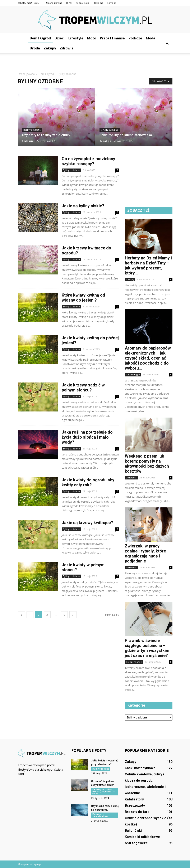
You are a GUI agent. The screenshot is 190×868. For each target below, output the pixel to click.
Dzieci (60, 38)
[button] (167, 43)
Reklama (98, 3)
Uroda (35, 48)
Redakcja (28, 141)
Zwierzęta (131, 478)
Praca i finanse (112, 38)
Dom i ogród (40, 38)
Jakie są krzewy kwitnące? (87, 523)
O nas (69, 3)
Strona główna (54, 3)
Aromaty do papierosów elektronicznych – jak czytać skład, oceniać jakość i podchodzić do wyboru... (148, 358)
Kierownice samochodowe (100, 815)
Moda (151, 38)
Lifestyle (76, 38)
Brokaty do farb (137, 812)
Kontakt (111, 3)
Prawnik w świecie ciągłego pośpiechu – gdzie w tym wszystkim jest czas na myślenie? (147, 648)
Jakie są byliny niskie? (83, 206)
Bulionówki (133, 831)
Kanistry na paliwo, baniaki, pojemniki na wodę (104, 791)
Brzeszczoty (135, 806)
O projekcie (83, 3)
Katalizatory (134, 799)
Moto (92, 38)
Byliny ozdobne (32, 130)
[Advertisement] (95, 62)
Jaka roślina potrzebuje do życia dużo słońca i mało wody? (87, 437)
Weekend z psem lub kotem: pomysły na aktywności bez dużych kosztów (147, 464)
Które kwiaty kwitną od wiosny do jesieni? (83, 298)
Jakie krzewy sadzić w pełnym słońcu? (83, 387)
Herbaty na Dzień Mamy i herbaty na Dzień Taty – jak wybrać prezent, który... (148, 265)
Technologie (133, 375)
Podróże (135, 38)
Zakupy (50, 48)
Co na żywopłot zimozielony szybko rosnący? (88, 161)
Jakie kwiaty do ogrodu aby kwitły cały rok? (88, 482)
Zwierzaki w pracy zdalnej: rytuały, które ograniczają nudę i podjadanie (145, 554)
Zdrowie (67, 48)
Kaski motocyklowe (140, 768)
